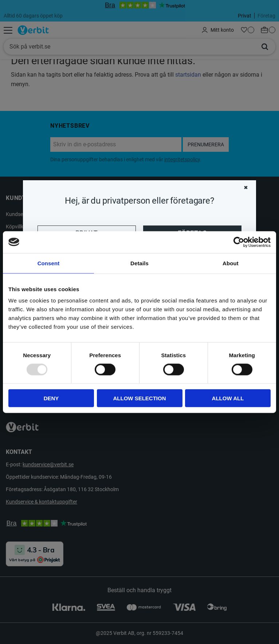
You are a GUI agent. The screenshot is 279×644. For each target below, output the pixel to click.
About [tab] (231, 263)
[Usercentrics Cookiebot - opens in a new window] (239, 242)
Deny (51, 398)
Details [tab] (139, 263)
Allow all (228, 398)
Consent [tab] (49, 263)
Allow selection (140, 398)
